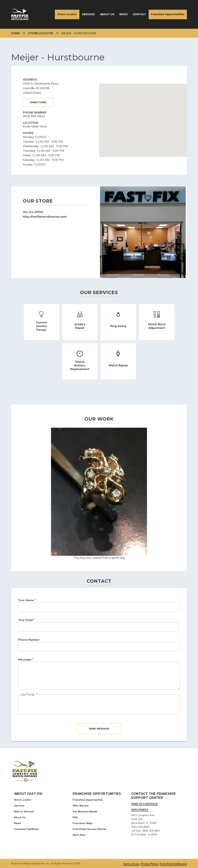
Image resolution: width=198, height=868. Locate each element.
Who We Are (81, 806)
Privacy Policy (149, 864)
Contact (139, 14)
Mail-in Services (24, 811)
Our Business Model (85, 811)
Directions (38, 102)
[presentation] (48, 705)
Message (25, 659)
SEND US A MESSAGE (145, 804)
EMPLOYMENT (140, 810)
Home (15, 33)
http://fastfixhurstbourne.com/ (45, 216)
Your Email (26, 620)
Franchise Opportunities (168, 14)
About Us (107, 14)
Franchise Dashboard (173, 864)
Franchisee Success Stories (89, 829)
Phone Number (29, 640)
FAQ (75, 817)
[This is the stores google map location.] (143, 120)
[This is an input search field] (99, 607)
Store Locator (67, 14)
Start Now (79, 835)
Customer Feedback (26, 829)
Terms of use (131, 864)
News (124, 14)
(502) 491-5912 (34, 116)
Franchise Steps (83, 823)
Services (88, 14)
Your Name (26, 600)
